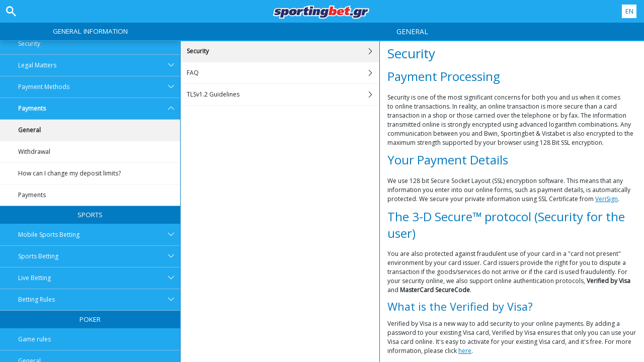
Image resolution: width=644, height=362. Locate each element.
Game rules (34, 339)
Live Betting (99, 278)
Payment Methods (99, 87)
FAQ (283, 73)
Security (29, 43)
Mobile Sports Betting (99, 235)
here (465, 351)
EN (629, 11)
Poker (90, 319)
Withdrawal (34, 152)
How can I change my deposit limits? (69, 173)
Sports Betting (99, 256)
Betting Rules (99, 300)
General (29, 130)
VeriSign (607, 199)
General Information (90, 31)
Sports (90, 215)
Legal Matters (99, 65)
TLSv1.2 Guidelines (283, 95)
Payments (99, 109)
